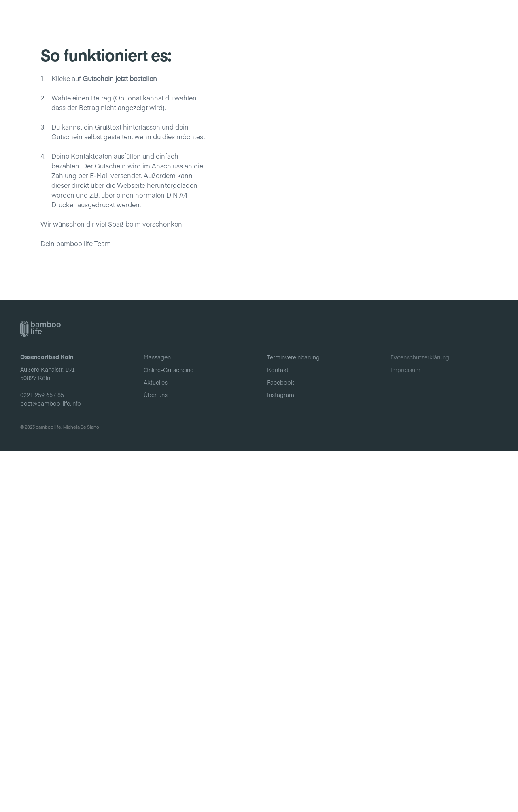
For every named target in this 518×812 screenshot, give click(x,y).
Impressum (405, 731)
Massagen (260, 16)
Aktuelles (219, 16)
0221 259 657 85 (42, 756)
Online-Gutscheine (317, 16)
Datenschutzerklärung (420, 718)
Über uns (372, 16)
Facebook (281, 744)
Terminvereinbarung (293, 718)
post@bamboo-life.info (51, 764)
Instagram (281, 756)
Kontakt (410, 16)
